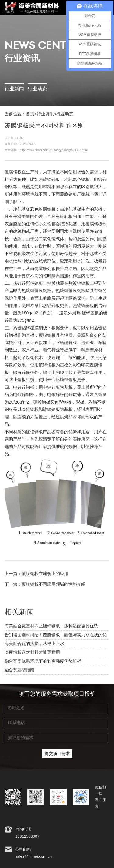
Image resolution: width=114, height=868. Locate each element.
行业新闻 (14, 89)
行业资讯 (45, 114)
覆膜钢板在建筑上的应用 (45, 574)
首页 (30, 114)
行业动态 (37, 89)
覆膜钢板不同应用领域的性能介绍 (54, 584)
